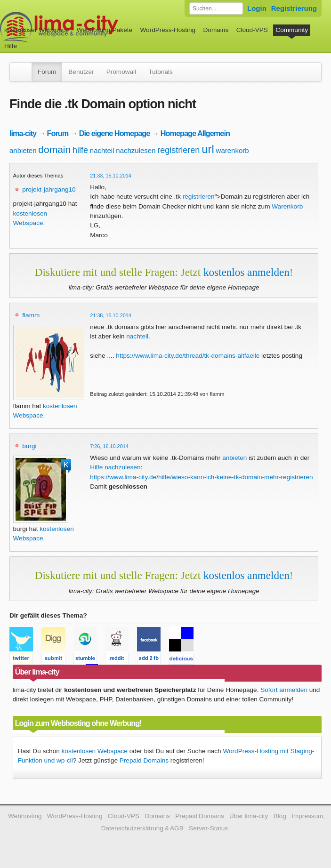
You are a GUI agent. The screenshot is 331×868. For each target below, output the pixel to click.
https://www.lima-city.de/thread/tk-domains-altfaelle (188, 356)
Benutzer (81, 72)
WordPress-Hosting (168, 30)
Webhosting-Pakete (105, 30)
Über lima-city (249, 816)
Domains (216, 30)
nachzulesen (136, 150)
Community (292, 30)
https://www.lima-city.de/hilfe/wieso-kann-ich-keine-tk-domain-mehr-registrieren (201, 477)
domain (54, 149)
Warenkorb (287, 206)
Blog (280, 816)
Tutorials (161, 72)
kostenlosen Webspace (95, 751)
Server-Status (208, 828)
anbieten (23, 150)
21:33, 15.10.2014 (111, 176)
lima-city (23, 133)
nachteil (102, 150)
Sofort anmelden (284, 690)
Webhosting (25, 816)
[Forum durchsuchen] (216, 8)
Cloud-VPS (252, 30)
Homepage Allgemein (195, 133)
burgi (29, 446)
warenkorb (233, 150)
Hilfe (11, 46)
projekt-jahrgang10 (49, 189)
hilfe (80, 150)
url (208, 149)
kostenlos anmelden (246, 272)
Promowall (121, 72)
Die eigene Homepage (115, 133)
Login (257, 8)
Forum (47, 72)
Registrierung (294, 8)
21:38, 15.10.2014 (111, 315)
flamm (31, 315)
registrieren (178, 150)
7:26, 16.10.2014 (109, 446)
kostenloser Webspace (36, 30)
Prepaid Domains (144, 760)
